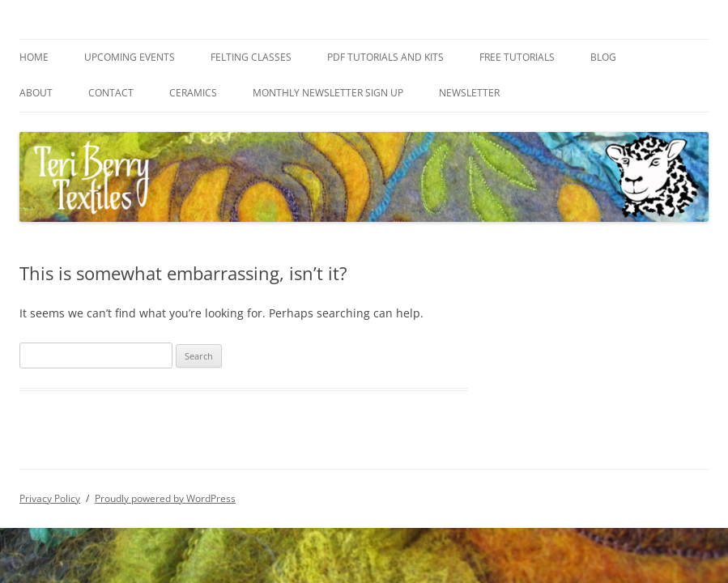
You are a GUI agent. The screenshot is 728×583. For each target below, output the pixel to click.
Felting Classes (251, 57)
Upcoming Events (130, 57)
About (36, 93)
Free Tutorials (517, 57)
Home (34, 57)
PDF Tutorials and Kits (385, 57)
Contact (111, 93)
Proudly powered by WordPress (165, 498)
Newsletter (469, 93)
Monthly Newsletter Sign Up (328, 93)
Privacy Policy (50, 498)
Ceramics (193, 93)
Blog (603, 57)
